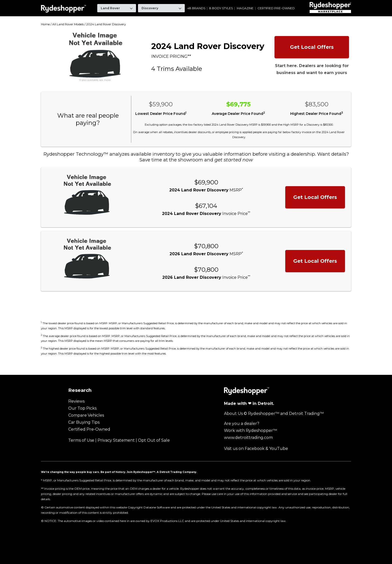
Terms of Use (81, 440)
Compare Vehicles (86, 415)
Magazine (245, 8)
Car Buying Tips (84, 422)
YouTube (279, 449)
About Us (233, 413)
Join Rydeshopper (140, 472)
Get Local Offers (312, 47)
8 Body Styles (221, 8)
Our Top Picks (82, 408)
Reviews (76, 401)
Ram (255, 4)
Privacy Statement (116, 440)
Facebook (255, 449)
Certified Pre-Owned (276, 8)
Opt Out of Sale (154, 440)
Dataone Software (157, 507)
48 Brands (196, 8)
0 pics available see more (95, 80)
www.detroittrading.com (248, 438)
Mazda (208, 4)
